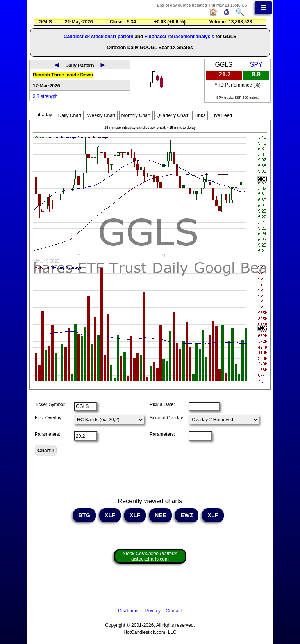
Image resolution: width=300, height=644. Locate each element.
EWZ (187, 515)
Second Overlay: (167, 418)
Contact (174, 611)
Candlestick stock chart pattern (99, 37)
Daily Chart (70, 115)
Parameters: (47, 434)
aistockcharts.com (150, 556)
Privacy (153, 611)
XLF (110, 515)
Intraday (44, 115)
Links (200, 115)
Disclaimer (129, 611)
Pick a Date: (162, 404)
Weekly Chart (101, 115)
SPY (256, 65)
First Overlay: (49, 418)
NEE (161, 515)
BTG (84, 515)
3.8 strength (45, 96)
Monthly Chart (136, 115)
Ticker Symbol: (50, 404)
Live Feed (222, 115)
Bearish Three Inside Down (63, 75)
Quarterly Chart (173, 115)
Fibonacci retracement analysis (179, 37)
